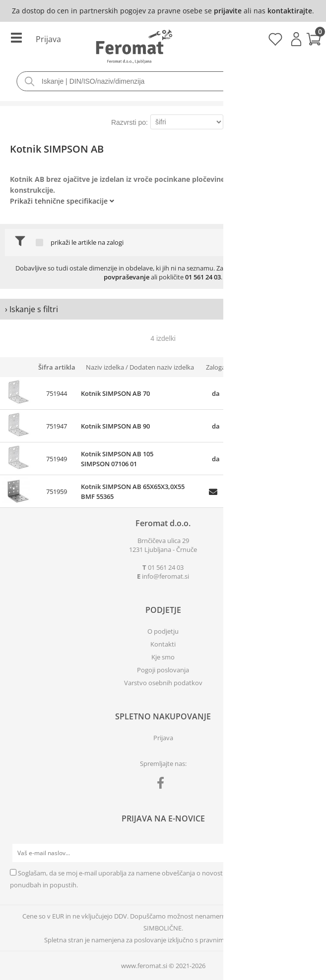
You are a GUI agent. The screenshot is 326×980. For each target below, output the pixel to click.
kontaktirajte (290, 11)
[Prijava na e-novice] (307, 853)
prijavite (228, 11)
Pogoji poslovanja (163, 670)
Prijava (296, 39)
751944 (57, 393)
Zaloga (216, 367)
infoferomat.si (165, 576)
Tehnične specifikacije (71, 201)
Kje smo (163, 657)
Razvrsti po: (130, 122)
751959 (57, 491)
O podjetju (163, 631)
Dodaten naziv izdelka (162, 367)
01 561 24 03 (203, 277)
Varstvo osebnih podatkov (163, 683)
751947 (57, 426)
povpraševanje (127, 277)
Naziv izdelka (105, 367)
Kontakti (163, 644)
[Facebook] (163, 785)
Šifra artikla (57, 367)
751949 (57, 459)
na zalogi (111, 243)
